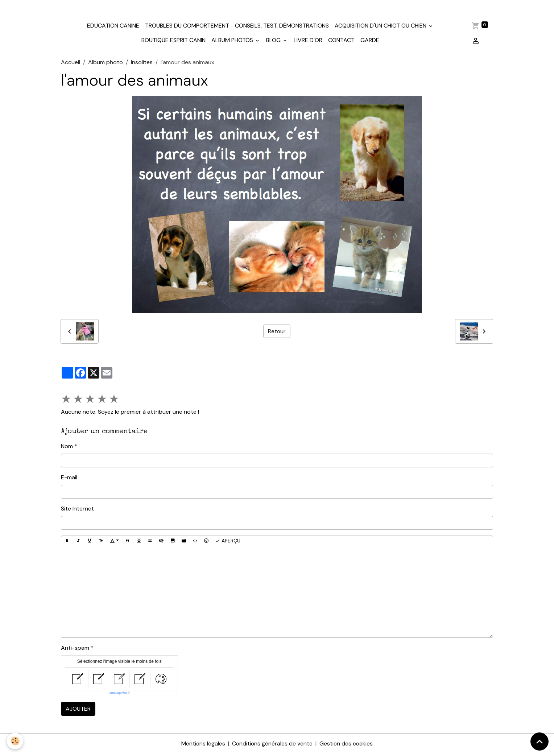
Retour (277, 333)
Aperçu (228, 543)
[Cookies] (15, 741)
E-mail (69, 479)
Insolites (142, 64)
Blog (274, 42)
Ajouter (78, 711)
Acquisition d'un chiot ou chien (381, 28)
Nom (67, 448)
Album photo (106, 64)
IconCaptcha (118, 695)
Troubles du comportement (187, 28)
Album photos (233, 42)
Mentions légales (202, 746)
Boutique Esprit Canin (173, 42)
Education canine (113, 28)
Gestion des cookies (347, 746)
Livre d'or (308, 42)
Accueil (71, 64)
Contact (341, 42)
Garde (370, 42)
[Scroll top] (539, 741)
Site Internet (77, 510)
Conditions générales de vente (272, 746)
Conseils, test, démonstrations (282, 28)
